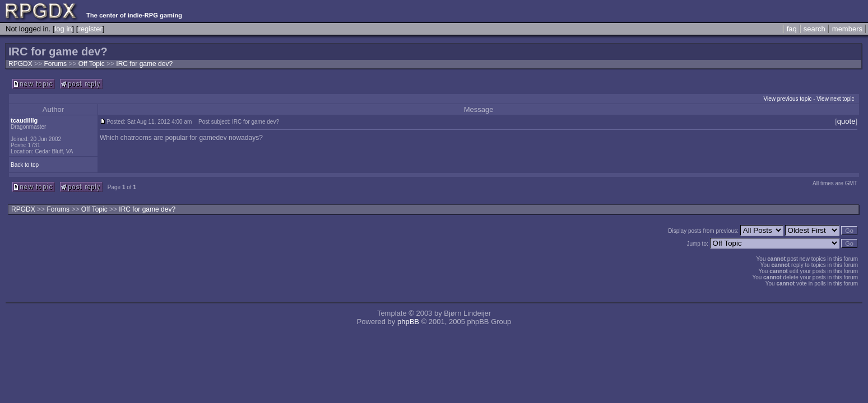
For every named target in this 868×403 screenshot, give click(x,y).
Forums (55, 64)
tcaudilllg (24, 120)
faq (792, 29)
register (90, 29)
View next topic (835, 99)
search (814, 29)
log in (63, 29)
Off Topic (92, 64)
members (847, 29)
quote (846, 121)
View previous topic (787, 99)
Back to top (25, 165)
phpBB (408, 322)
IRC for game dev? (144, 64)
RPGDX (20, 64)
